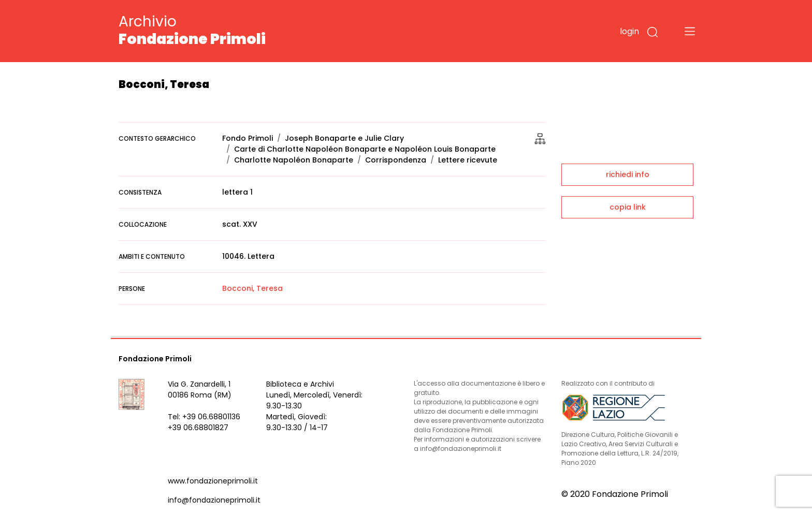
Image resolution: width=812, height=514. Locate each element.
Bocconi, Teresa (252, 288)
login (629, 31)
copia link (628, 207)
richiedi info (628, 174)
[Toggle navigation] (690, 31)
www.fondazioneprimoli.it (213, 481)
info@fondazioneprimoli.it (214, 500)
